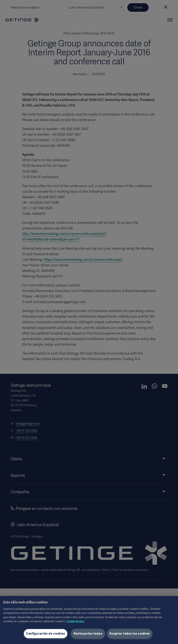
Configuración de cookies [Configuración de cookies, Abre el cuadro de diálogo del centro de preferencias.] (46, 634)
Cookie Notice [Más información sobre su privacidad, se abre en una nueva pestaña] (75, 621)
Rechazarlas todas (88, 634)
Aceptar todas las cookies (130, 634)
